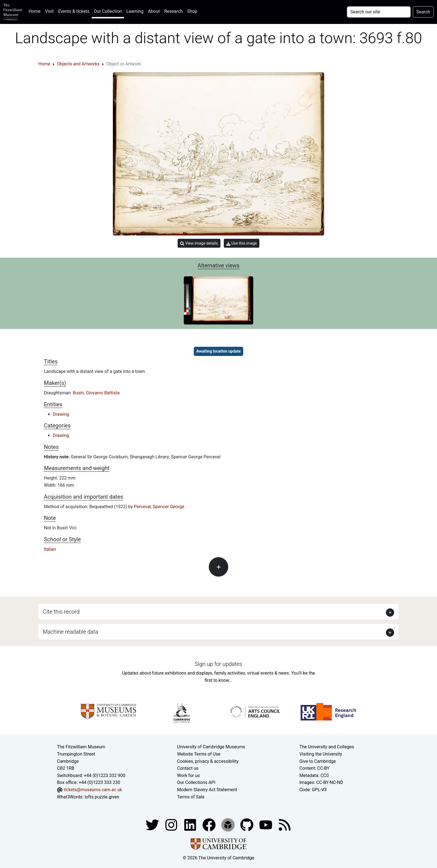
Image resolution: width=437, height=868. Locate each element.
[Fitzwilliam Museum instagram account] (172, 824)
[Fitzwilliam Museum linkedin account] (210, 824)
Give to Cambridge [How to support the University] (318, 761)
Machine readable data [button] (70, 632)
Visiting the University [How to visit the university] (321, 754)
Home (36, 11)
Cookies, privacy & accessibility (208, 761)
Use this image (242, 243)
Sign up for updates (218, 664)
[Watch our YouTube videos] (266, 824)
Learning (135, 11)
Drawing (61, 414)
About (154, 11)
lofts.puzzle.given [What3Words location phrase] (102, 797)
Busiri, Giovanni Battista (96, 393)
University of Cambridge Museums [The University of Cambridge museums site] (211, 747)
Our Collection (108, 11)
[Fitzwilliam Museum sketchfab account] (229, 824)
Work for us (188, 775)
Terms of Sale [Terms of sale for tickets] (191, 797)
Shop (192, 11)
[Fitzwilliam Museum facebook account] (191, 824)
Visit (49, 11)
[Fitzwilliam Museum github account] (247, 824)
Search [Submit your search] (423, 12)
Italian (50, 549)
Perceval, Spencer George (159, 507)
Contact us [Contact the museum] (188, 768)
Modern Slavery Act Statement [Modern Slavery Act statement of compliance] (207, 790)
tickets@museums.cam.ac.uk (93, 790)
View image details (199, 243)
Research (173, 11)
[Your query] (379, 12)
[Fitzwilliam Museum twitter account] (153, 824)
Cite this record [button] (61, 612)
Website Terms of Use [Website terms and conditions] (199, 754)
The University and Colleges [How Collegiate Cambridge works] (327, 747)
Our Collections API (196, 782)
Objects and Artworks (78, 64)
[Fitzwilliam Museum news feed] (285, 824)
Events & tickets (74, 11)
